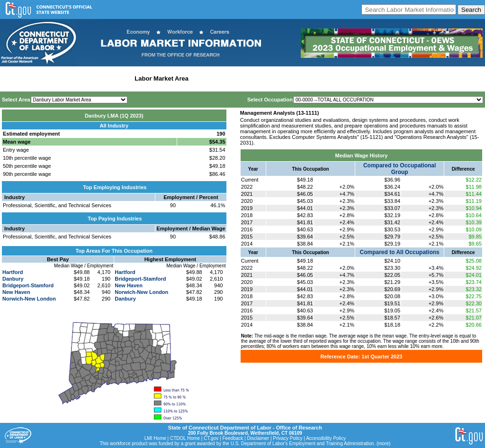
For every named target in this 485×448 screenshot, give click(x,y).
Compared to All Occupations (400, 252)
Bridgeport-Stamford (28, 285)
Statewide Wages (49, 78)
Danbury (13, 279)
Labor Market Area (162, 78)
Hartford (13, 272)
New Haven (16, 292)
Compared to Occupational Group (400, 169)
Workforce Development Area (234, 78)
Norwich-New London (29, 299)
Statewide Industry (103, 78)
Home (11, 78)
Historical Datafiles (306, 78)
